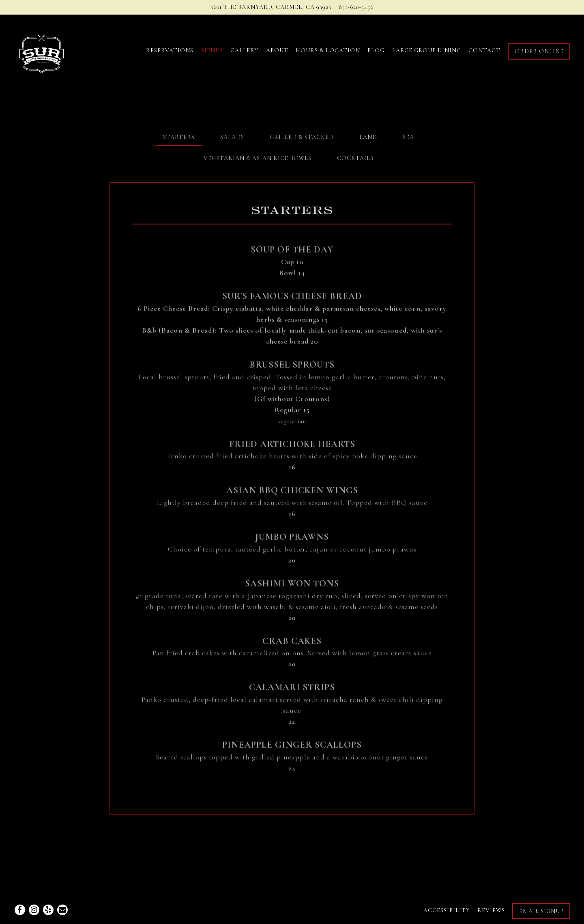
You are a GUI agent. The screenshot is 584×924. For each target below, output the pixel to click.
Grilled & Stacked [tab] (302, 138)
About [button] (277, 50)
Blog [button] (376, 50)
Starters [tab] (179, 138)
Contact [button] (484, 50)
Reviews (491, 910)
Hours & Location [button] (328, 50)
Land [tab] (368, 138)
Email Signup (541, 911)
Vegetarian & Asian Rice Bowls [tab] (258, 160)
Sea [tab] (408, 138)
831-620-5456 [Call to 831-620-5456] (356, 7)
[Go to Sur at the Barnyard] (271, 7)
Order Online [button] (539, 51)
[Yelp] (48, 910)
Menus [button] (212, 50)
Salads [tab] (232, 138)
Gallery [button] (244, 50)
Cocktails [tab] (355, 160)
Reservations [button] (170, 50)
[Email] (62, 910)
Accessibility (447, 910)
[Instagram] (34, 910)
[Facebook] (20, 910)
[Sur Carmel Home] (57, 50)
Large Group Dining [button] (427, 50)
